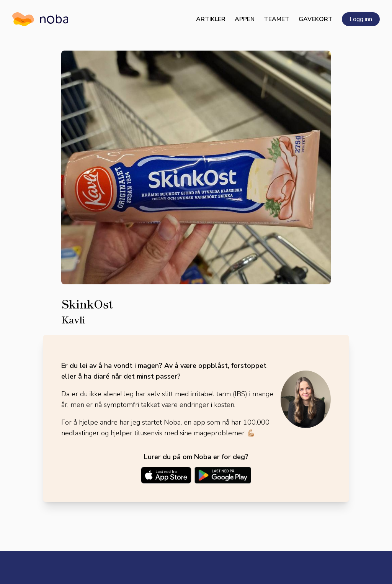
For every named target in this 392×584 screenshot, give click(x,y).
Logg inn (361, 19)
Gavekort (316, 19)
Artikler (211, 19)
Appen (245, 19)
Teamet (277, 19)
